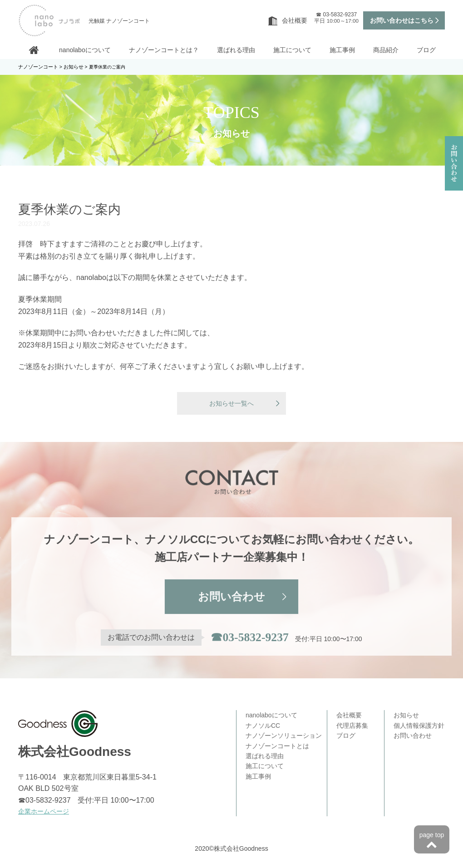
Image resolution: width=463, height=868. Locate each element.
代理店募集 (352, 726)
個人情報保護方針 (419, 726)
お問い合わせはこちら (402, 20)
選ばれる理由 (236, 50)
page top (432, 841)
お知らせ (406, 716)
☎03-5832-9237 (250, 638)
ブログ (426, 50)
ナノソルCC (263, 726)
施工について (292, 50)
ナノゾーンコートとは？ (164, 50)
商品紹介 (386, 50)
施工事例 (342, 50)
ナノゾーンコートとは (277, 746)
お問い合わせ (231, 598)
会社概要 (288, 20)
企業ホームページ (44, 812)
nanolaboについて (85, 50)
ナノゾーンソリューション (284, 736)
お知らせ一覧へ (231, 404)
